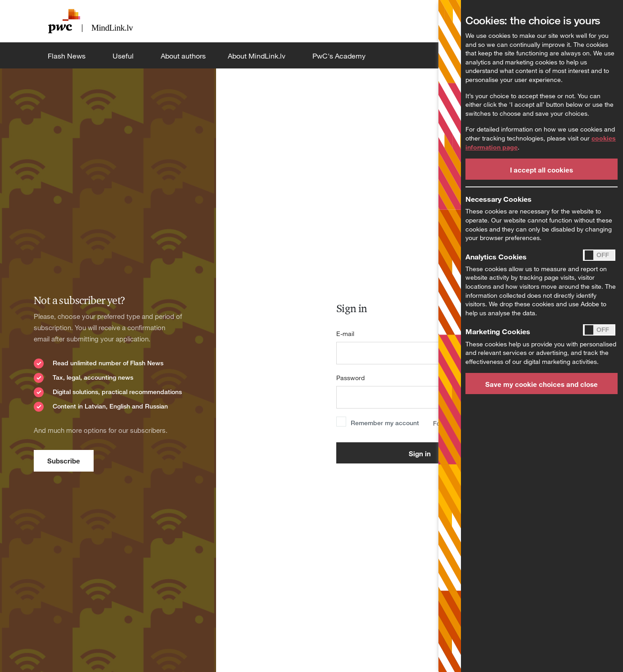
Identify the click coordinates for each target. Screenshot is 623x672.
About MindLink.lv (257, 56)
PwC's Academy (340, 56)
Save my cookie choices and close (542, 384)
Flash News (68, 56)
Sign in (420, 454)
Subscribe (64, 461)
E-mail (345, 334)
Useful (124, 56)
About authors (183, 56)
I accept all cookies (542, 170)
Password (350, 378)
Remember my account (385, 423)
